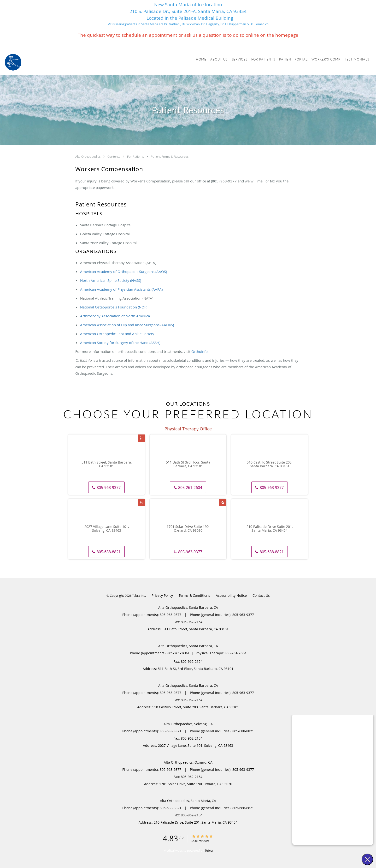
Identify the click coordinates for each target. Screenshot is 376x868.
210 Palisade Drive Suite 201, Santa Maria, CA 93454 (270, 529)
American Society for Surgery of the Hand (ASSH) (120, 343)
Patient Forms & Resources (170, 157)
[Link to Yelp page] (141, 438)
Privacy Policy (162, 595)
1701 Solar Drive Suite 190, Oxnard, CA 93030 (188, 529)
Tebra (209, 850)
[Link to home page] (13, 62)
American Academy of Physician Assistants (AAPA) (121, 289)
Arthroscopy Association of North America (115, 316)
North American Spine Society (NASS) (111, 280)
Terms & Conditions (194, 595)
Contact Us (261, 595)
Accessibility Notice (231, 595)
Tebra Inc (139, 596)
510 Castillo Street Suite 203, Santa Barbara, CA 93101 (270, 464)
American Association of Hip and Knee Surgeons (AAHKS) (127, 325)
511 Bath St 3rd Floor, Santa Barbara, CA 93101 (188, 464)
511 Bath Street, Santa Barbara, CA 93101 (107, 464)
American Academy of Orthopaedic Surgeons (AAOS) (123, 271)
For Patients (136, 157)
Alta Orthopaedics (88, 157)
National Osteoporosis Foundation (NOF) (114, 307)
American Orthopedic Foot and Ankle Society (117, 334)
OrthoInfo (200, 351)
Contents (114, 157)
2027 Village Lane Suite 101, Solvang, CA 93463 (107, 529)
